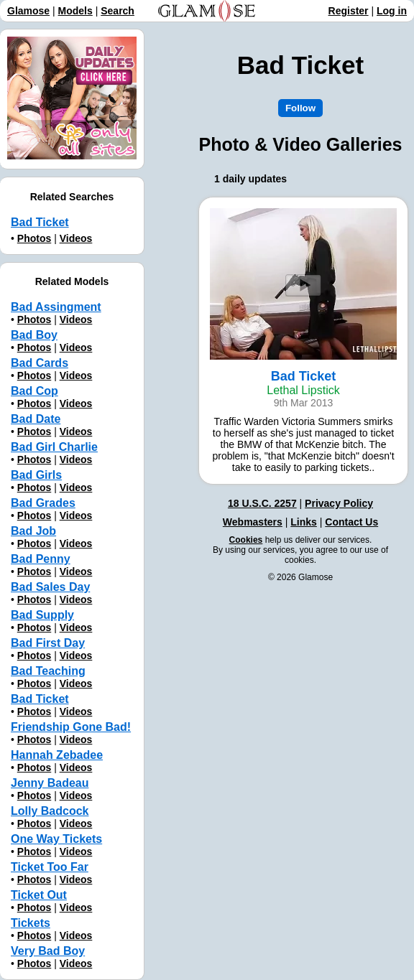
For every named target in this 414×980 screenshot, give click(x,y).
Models (75, 11)
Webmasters (253, 522)
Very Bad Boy (48, 951)
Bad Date (36, 419)
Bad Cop (34, 391)
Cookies (246, 540)
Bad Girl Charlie (54, 447)
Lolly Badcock (50, 811)
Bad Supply (42, 615)
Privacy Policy (339, 503)
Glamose (28, 11)
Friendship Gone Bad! (71, 727)
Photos (34, 238)
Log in (392, 11)
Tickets (31, 923)
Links (304, 522)
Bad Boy (34, 335)
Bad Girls (36, 475)
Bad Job (33, 531)
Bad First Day (48, 643)
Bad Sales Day (50, 587)
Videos (76, 238)
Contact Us (351, 522)
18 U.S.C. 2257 (262, 503)
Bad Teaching (48, 671)
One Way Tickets (56, 839)
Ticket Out (39, 895)
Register (349, 11)
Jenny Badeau (50, 783)
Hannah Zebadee (57, 755)
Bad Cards (40, 363)
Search (118, 11)
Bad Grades (43, 503)
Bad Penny (41, 559)
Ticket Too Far (50, 867)
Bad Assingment (56, 307)
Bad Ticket (40, 222)
